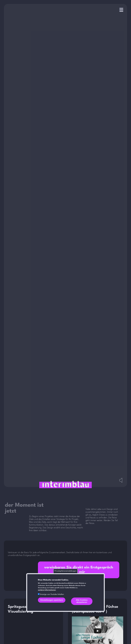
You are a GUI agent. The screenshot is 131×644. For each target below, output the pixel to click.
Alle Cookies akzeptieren (82, 601)
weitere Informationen (47, 590)
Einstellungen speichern (52, 600)
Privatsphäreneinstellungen (65, 571)
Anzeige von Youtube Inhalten (52, 594)
